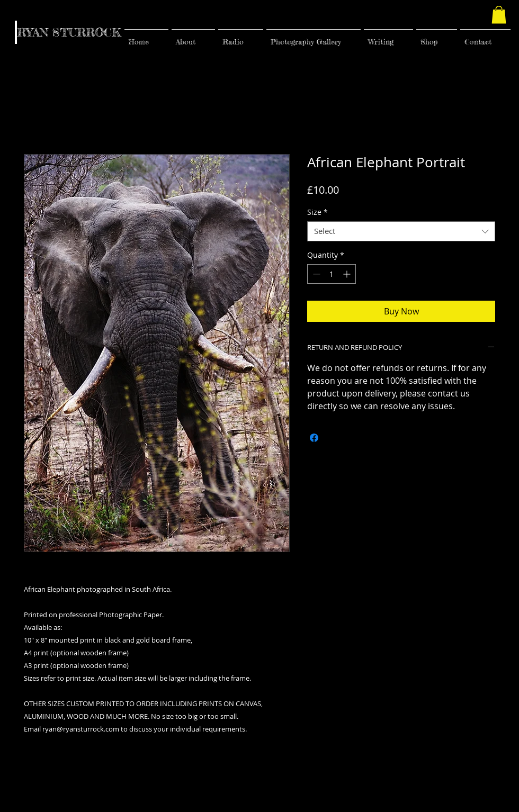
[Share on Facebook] (314, 438)
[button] (499, 15)
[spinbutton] (332, 274)
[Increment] (348, 274)
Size (317, 212)
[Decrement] (315, 274)
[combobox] (401, 231)
